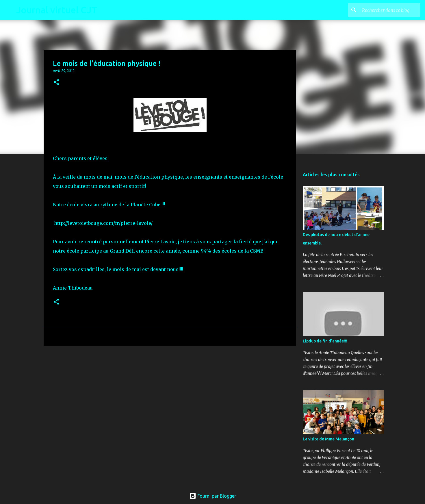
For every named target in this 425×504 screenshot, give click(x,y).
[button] (56, 83)
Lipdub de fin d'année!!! (325, 341)
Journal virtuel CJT (57, 10)
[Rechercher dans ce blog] (390, 10)
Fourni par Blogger (213, 496)
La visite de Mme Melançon (329, 439)
